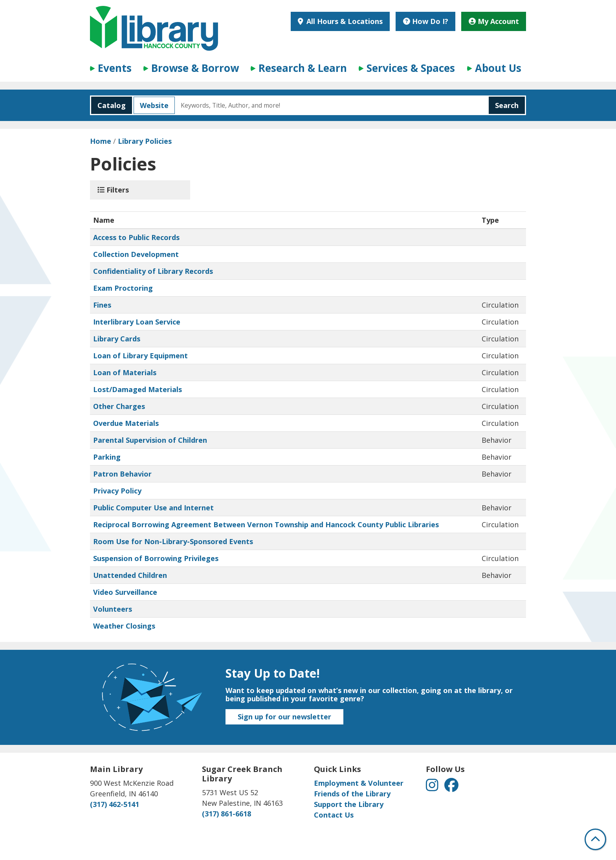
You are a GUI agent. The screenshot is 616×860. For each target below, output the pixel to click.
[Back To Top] (595, 839)
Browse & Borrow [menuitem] (195, 68)
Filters (113, 190)
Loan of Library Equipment (140, 356)
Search (507, 105)
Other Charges (119, 406)
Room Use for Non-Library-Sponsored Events (173, 541)
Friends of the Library (352, 794)
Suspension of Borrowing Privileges (156, 558)
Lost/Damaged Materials (137, 389)
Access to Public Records (136, 237)
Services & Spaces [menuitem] (411, 68)
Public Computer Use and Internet (153, 508)
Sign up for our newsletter (284, 717)
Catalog (108, 105)
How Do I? (426, 21)
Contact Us (334, 815)
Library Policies (145, 141)
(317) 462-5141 (115, 804)
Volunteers (113, 609)
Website (151, 105)
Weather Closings (124, 626)
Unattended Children (130, 575)
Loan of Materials (125, 372)
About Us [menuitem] (498, 68)
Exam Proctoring (123, 288)
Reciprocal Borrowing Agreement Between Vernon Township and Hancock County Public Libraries (266, 524)
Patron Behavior (122, 474)
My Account (494, 21)
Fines (102, 305)
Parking (107, 457)
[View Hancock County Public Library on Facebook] (451, 787)
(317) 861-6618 (226, 814)
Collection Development (136, 254)
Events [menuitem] (115, 68)
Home (101, 141)
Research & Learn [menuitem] (303, 68)
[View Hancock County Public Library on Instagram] (433, 787)
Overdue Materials (126, 423)
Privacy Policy (117, 491)
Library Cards (117, 339)
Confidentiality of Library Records (153, 271)
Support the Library (349, 804)
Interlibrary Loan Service (137, 322)
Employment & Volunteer (359, 783)
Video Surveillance (125, 592)
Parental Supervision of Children (150, 440)
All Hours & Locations (344, 21)
